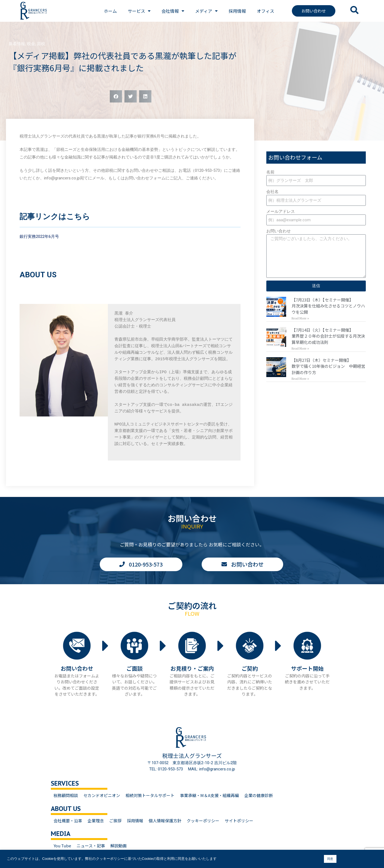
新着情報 (17, 44)
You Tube (62, 846)
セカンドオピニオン (102, 795)
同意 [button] (330, 859)
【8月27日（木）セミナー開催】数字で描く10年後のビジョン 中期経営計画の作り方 (328, 366)
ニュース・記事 (91, 846)
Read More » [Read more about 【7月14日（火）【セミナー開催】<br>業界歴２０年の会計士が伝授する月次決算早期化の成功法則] (300, 349)
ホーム (110, 11)
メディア (206, 11)
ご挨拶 (115, 821)
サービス (139, 11)
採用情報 (237, 11)
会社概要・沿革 (68, 821)
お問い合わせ (279, 231)
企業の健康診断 (259, 795)
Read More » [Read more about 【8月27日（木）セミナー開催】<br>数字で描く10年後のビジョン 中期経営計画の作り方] (300, 379)
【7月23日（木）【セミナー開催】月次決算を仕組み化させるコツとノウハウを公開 (328, 306)
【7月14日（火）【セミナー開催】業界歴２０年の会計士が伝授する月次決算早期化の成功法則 (328, 336)
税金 (31, 44)
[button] (116, 96)
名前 (270, 172)
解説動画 (118, 846)
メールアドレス (281, 211)
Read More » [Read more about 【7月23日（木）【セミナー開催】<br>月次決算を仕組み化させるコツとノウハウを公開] (300, 318)
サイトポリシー (239, 821)
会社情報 (173, 11)
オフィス (266, 11)
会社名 (272, 192)
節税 (41, 44)
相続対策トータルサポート (150, 795)
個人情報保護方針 (165, 821)
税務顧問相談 (66, 795)
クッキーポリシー (203, 821)
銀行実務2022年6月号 (39, 237)
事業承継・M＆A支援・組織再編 (209, 795)
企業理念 (96, 821)
